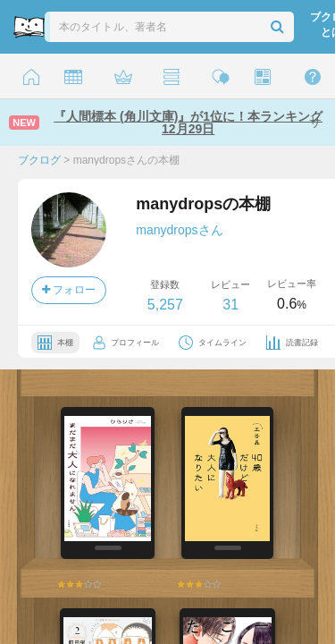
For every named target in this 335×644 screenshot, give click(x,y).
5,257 (165, 305)
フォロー (69, 290)
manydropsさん (179, 230)
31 (230, 305)
